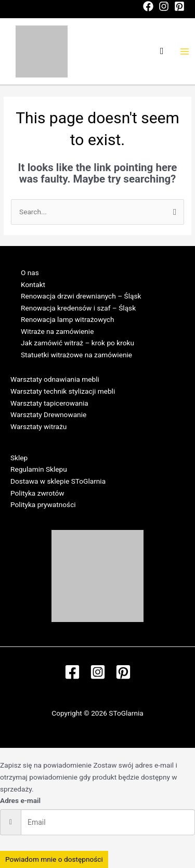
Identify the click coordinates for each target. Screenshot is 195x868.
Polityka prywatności (43, 504)
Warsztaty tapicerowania (49, 403)
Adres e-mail (20, 800)
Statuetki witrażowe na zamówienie (76, 355)
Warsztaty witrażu (38, 426)
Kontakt (33, 284)
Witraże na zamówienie (57, 331)
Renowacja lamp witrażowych (68, 319)
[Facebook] (148, 6)
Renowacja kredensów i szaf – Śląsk (78, 308)
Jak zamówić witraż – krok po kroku (77, 343)
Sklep (19, 458)
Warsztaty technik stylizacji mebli (63, 391)
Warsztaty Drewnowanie (48, 414)
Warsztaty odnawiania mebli (55, 379)
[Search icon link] (162, 51)
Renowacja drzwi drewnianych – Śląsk (81, 296)
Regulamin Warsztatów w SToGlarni (67, 438)
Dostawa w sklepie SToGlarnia (58, 481)
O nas (30, 273)
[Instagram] (164, 6)
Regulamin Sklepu (39, 469)
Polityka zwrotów (37, 493)
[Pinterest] (179, 6)
